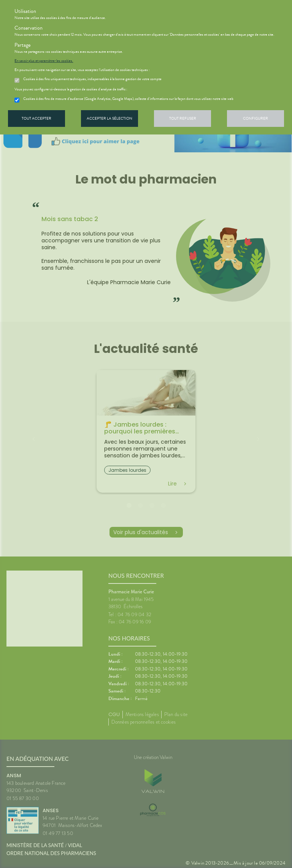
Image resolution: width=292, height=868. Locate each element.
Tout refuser (183, 118)
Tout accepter (36, 118)
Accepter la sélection (109, 118)
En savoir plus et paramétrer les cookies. (44, 61)
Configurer (255, 118)
